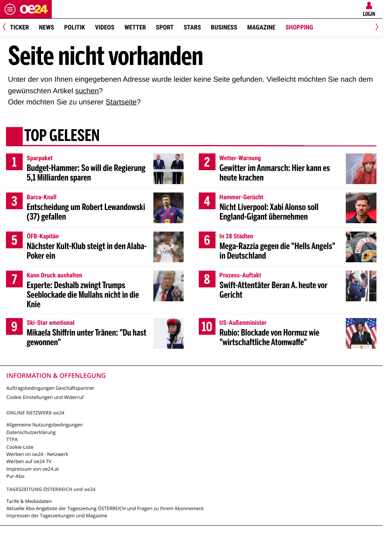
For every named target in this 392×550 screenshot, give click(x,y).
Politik (74, 27)
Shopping (299, 27)
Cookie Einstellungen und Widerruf (45, 397)
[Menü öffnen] (10, 9)
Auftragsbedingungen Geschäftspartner (50, 388)
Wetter (135, 27)
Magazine (261, 27)
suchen (87, 91)
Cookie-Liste (20, 447)
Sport (165, 27)
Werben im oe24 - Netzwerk (37, 454)
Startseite (121, 102)
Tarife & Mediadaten (29, 501)
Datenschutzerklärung (31, 432)
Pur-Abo (16, 476)
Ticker (20, 27)
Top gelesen (62, 137)
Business (224, 27)
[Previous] (7, 28)
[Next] (375, 28)
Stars (192, 27)
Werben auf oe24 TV (29, 461)
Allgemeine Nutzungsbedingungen (45, 425)
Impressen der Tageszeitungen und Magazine (57, 516)
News (47, 27)
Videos (105, 27)
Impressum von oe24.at (33, 469)
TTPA (12, 439)
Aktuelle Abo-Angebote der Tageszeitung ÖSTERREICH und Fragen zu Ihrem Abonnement (105, 508)
